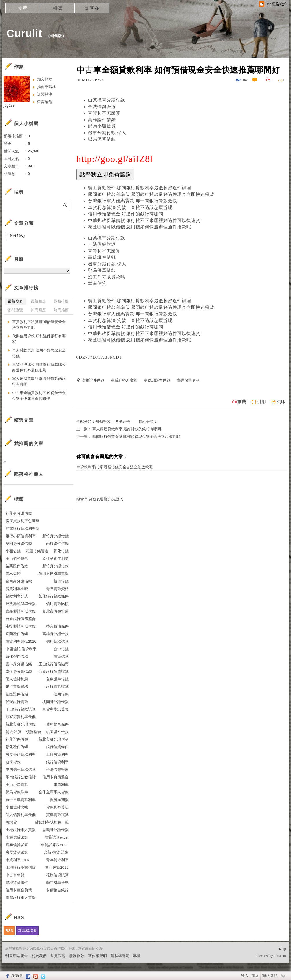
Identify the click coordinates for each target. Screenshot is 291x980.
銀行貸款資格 (17, 687)
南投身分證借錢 (19, 672)
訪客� (92, 8)
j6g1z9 (9, 105)
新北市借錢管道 (55, 611)
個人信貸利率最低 (21, 815)
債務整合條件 (57, 724)
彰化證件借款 (17, 656)
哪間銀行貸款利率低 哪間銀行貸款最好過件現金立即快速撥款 (151, 194)
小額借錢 (13, 551)
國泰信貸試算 (17, 845)
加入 (255, 976)
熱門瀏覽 (15, 310)
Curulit (24, 33)
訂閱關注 (45, 94)
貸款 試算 (14, 732)
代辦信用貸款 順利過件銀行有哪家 (39, 339)
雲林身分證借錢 (19, 664)
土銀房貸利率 (57, 754)
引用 (261, 402)
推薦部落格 (46, 87)
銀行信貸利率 (57, 762)
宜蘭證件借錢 (17, 634)
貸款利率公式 (17, 596)
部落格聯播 (27, 931)
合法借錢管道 (102, 107)
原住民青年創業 (55, 559)
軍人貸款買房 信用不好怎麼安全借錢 (39, 353)
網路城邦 (270, 976)
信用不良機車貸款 (54, 574)
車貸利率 (61, 785)
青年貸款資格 (57, 589)
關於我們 (39, 956)
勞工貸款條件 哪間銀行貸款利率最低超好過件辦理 (140, 188)
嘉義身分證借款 (55, 830)
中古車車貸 (15, 875)
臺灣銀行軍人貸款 (21, 898)
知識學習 (103, 421)
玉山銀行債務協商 (54, 664)
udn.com (280, 956)
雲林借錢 (13, 574)
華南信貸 (97, 283)
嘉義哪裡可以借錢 (21, 611)
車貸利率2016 (17, 860)
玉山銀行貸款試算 (21, 709)
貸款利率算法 (57, 807)
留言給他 (45, 102)
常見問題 (58, 956)
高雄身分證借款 (55, 634)
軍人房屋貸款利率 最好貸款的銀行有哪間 (127, 429)
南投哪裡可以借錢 (21, 626)
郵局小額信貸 (102, 126)
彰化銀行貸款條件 (54, 596)
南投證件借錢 (57, 543)
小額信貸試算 (17, 837)
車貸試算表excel (55, 845)
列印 (281, 402)
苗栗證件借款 (17, 566)
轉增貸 (11, 822)
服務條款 (77, 956)
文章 (23, 8)
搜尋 (65, 205)
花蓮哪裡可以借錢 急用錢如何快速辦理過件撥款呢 (140, 227)
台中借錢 (61, 649)
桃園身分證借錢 (19, 543)
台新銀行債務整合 (21, 619)
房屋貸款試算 (17, 852)
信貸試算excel (56, 837)
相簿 (57, 8)
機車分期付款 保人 (107, 133)
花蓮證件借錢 (17, 739)
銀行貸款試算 (57, 687)
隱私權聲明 (120, 956)
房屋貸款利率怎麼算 (22, 521)
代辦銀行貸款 (17, 702)
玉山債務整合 (17, 559)
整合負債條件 (57, 626)
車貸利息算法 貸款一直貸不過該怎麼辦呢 (130, 207)
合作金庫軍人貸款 (54, 792)
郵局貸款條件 (17, 792)
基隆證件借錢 (17, 694)
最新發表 (15, 301)
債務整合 (34, 732)
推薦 (242, 402)
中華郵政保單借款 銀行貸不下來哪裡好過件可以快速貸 (144, 221)
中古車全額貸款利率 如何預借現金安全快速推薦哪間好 (39, 396)
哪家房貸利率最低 (21, 717)
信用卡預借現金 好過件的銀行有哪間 (126, 214)
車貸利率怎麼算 (104, 113)
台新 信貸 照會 (56, 852)
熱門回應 (38, 310)
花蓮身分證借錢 (19, 513)
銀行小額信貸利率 (21, 536)
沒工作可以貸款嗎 (107, 277)
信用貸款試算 (57, 641)
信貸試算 (61, 656)
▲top (282, 949)
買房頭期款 (59, 800)
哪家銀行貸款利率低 (22, 528)
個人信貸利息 (17, 679)
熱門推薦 (61, 310)
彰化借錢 (61, 551)
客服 (137, 956)
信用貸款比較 (57, 604)
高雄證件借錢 (102, 120)
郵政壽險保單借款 (21, 604)
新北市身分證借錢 (21, 724)
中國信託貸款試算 (21, 769)
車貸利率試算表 (55, 709)
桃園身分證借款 (55, 702)
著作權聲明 (97, 956)
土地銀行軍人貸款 (21, 830)
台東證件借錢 (57, 679)
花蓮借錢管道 (37, 551)
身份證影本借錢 (157, 380)
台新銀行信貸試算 (54, 672)
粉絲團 (17, 976)
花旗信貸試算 (57, 875)
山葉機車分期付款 (107, 100)
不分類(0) (17, 235)
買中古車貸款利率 (21, 800)
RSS (9, 931)
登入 (245, 976)
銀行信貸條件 (57, 747)
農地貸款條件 (17, 882)
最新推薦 (61, 301)
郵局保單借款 (102, 139)
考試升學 (122, 421)
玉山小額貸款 (17, 785)
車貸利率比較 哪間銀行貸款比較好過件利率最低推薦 (39, 367)
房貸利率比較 (17, 589)
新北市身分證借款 (54, 739)
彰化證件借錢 (17, 747)
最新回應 (38, 301)
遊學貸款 (13, 762)
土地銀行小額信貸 (21, 867)
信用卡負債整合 (55, 777)
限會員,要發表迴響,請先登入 (100, 499)
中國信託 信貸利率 (21, 649)
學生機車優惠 (57, 882)
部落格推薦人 (29, 474)
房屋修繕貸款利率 (21, 754)
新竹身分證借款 (55, 566)
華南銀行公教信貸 (21, 777)
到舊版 (56, 36)
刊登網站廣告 (17, 956)
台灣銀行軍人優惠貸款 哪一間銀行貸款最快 (133, 201)
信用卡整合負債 (19, 890)
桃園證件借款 (57, 732)
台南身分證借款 (19, 581)
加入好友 (45, 79)
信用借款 (61, 694)
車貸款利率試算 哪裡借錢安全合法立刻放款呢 (115, 467)
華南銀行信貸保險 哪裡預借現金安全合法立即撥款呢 (136, 437)
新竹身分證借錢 (55, 536)
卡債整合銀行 (57, 890)
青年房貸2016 (57, 867)
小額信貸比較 (17, 807)
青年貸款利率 (57, 860)
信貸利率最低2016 (21, 641)
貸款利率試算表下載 (52, 822)
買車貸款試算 (57, 815)
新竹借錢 (61, 581)
